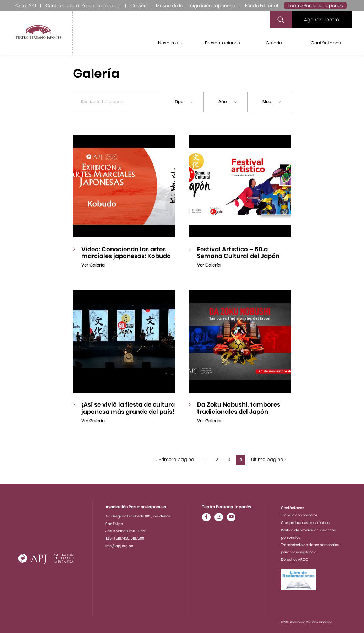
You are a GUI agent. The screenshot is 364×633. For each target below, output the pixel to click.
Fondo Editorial (262, 6)
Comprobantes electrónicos (305, 523)
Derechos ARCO (295, 560)
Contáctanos (326, 43)
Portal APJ (25, 6)
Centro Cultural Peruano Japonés (83, 6)
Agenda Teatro (322, 20)
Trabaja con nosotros (299, 515)
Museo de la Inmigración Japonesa (196, 6)
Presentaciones (222, 43)
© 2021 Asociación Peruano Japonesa (306, 622)
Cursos (138, 6)
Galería (274, 43)
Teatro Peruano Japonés (315, 6)
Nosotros (171, 43)
